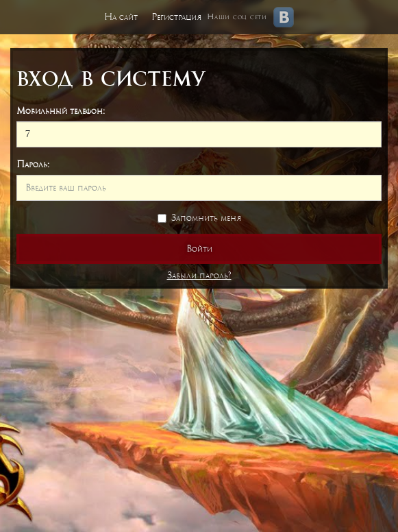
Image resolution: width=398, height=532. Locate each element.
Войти (199, 249)
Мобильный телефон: (61, 111)
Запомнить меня (199, 218)
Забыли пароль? (199, 275)
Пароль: (33, 164)
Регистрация (176, 17)
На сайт (121, 17)
